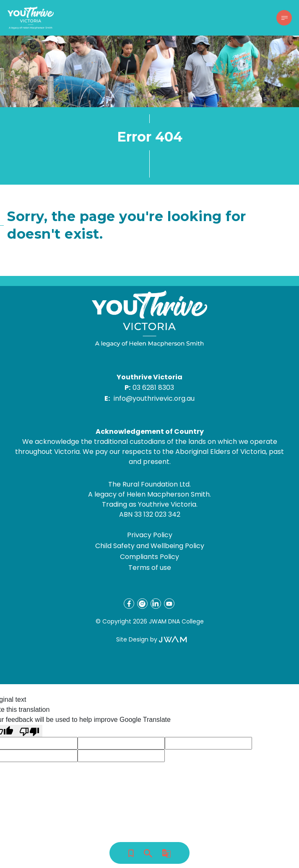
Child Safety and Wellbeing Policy (150, 546)
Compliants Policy (149, 557)
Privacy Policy (150, 535)
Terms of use (150, 568)
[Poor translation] (29, 731)
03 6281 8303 (153, 388)
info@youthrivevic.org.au (154, 398)
